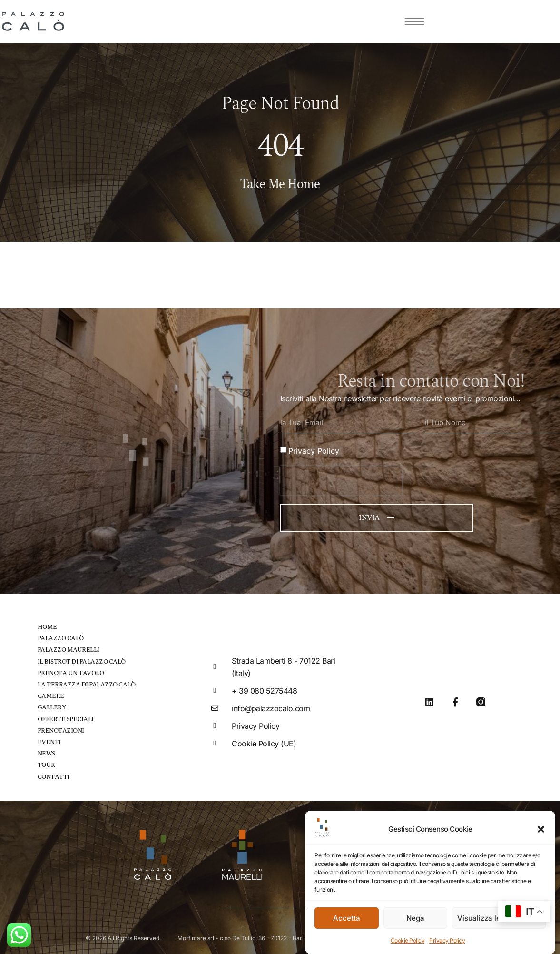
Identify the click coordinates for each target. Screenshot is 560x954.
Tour (46, 762)
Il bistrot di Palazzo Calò (82, 659)
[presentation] (341, 478)
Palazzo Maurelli (69, 648)
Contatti (54, 773)
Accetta (347, 918)
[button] (541, 829)
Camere (51, 693)
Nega (415, 918)
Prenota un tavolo (71, 671)
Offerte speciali (66, 716)
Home (47, 625)
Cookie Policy (408, 940)
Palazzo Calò (61, 636)
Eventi (49, 739)
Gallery (52, 705)
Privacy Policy (447, 940)
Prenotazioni (61, 728)
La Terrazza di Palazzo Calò (87, 682)
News (46, 750)
